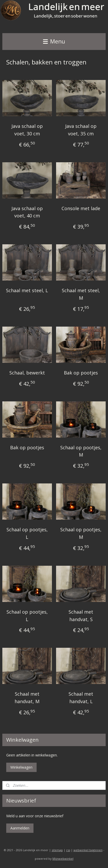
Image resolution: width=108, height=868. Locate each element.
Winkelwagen (21, 767)
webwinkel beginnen (88, 850)
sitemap (57, 850)
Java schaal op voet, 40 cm (27, 212)
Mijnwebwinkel (63, 859)
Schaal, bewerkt (27, 373)
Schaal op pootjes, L (27, 533)
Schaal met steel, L (27, 290)
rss (68, 850)
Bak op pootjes (81, 373)
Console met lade (81, 208)
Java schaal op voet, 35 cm (81, 130)
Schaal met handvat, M (27, 698)
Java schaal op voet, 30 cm (27, 130)
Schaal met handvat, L (81, 698)
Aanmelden (20, 828)
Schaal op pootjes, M (81, 451)
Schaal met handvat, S (81, 616)
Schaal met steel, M (81, 294)
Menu (54, 41)
